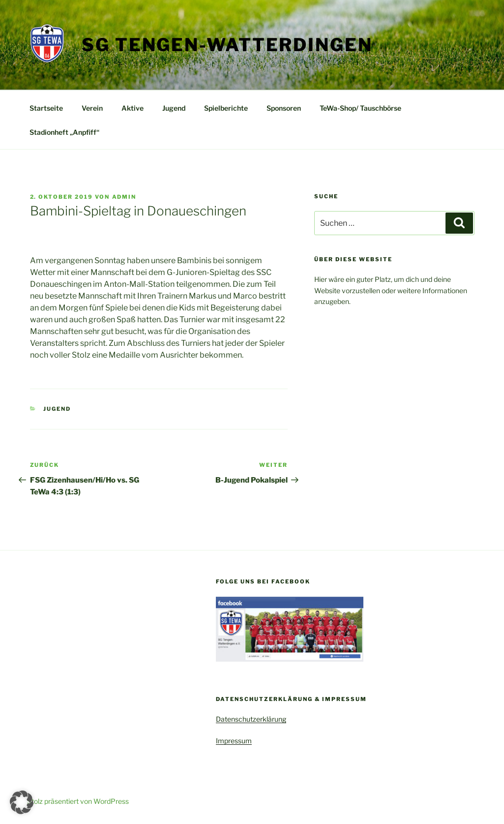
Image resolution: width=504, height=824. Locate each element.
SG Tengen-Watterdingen (227, 45)
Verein (92, 108)
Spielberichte (226, 108)
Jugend (174, 108)
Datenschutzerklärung (251, 719)
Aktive (133, 108)
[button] (22, 802)
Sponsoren (284, 108)
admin (124, 197)
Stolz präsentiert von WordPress (78, 801)
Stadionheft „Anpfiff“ (64, 132)
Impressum (234, 741)
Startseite (46, 108)
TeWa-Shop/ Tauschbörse (360, 108)
